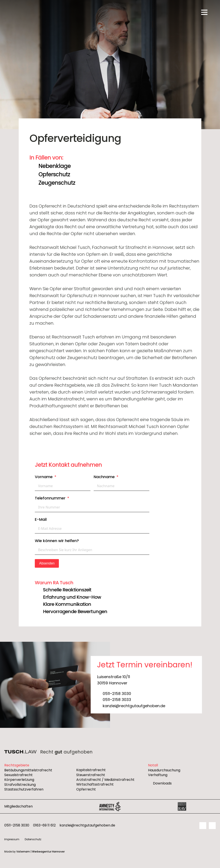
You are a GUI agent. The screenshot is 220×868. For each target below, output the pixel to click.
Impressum (12, 839)
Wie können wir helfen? (57, 541)
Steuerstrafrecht (91, 775)
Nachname (104, 477)
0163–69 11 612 (44, 825)
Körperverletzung (19, 780)
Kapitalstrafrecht (91, 770)
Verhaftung (158, 775)
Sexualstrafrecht (18, 775)
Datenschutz (33, 839)
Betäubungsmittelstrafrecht (28, 770)
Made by (34, 852)
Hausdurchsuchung (164, 770)
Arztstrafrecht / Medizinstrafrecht (105, 780)
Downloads (162, 783)
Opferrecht (86, 789)
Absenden (47, 563)
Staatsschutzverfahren (24, 789)
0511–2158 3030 (117, 694)
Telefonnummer (50, 498)
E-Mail (41, 519)
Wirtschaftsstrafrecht (95, 784)
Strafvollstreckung (20, 785)
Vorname (44, 477)
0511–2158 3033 (117, 700)
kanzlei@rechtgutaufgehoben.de (134, 706)
